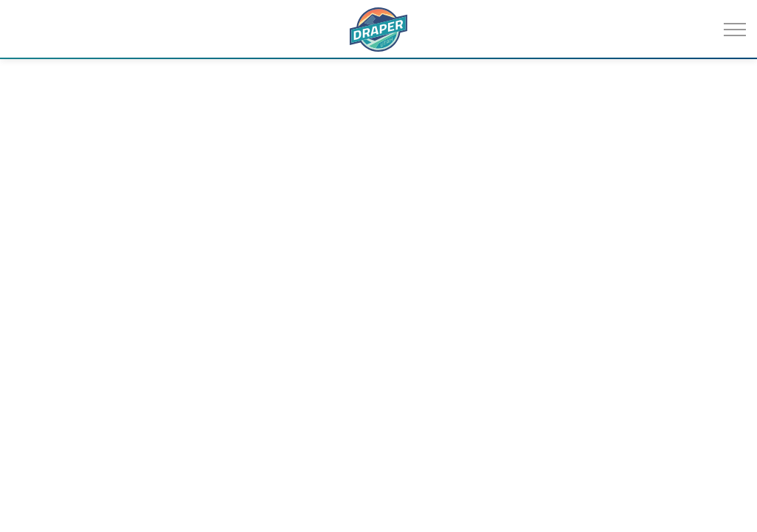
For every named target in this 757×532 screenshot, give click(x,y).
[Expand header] (735, 30)
